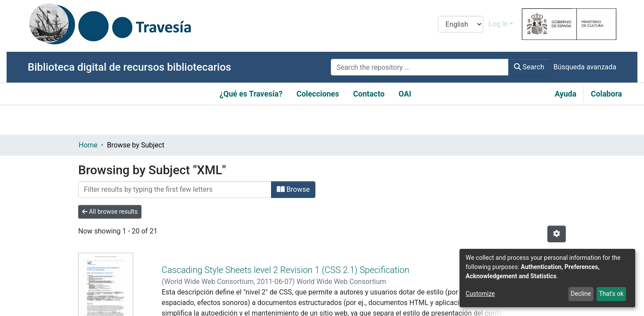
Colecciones (318, 94)
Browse (293, 189)
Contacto (369, 94)
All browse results (110, 212)
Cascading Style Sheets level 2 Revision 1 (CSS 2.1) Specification (286, 259)
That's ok (611, 294)
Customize (480, 294)
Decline (581, 294)
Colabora (606, 94)
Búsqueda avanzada (585, 67)
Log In (498, 24)
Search (529, 67)
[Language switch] (461, 24)
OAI (405, 94)
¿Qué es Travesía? (251, 94)
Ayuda (566, 94)
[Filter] (175, 190)
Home (88, 145)
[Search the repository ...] (420, 67)
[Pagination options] (557, 234)
